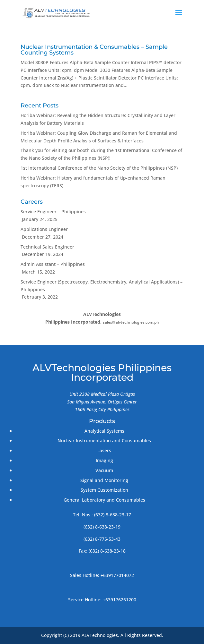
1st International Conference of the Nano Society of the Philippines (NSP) (99, 168)
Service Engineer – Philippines (53, 212)
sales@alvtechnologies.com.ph (131, 322)
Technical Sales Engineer (47, 247)
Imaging (104, 460)
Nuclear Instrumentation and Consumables (104, 441)
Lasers (104, 450)
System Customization (104, 490)
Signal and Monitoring (104, 480)
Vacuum (104, 470)
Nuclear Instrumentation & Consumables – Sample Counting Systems (94, 50)
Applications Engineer (44, 229)
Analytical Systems (104, 431)
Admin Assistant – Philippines (53, 264)
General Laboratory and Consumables (104, 500)
